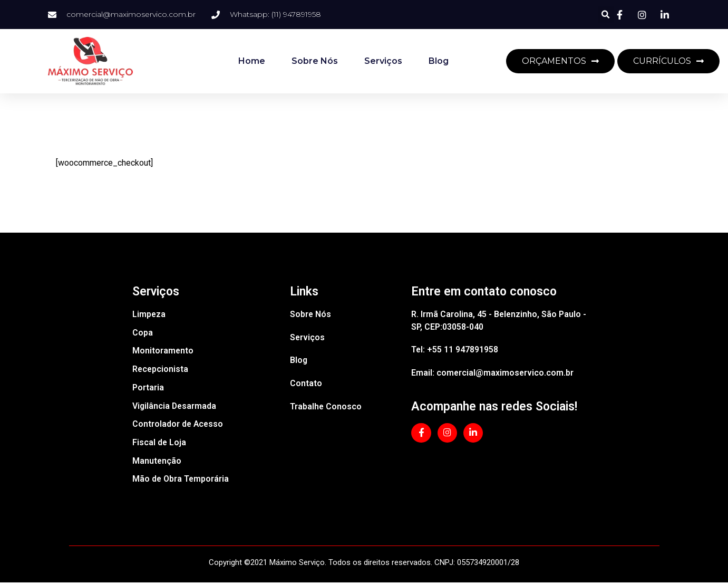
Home (252, 61)
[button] (606, 15)
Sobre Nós (315, 61)
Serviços (383, 61)
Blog (439, 61)
